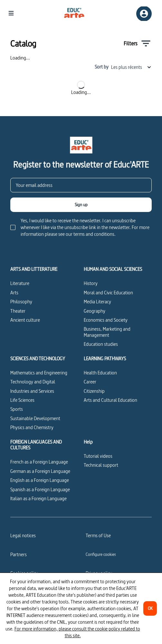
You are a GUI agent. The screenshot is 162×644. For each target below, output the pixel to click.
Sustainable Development (35, 418)
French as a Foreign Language (39, 462)
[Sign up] (81, 205)
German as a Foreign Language (40, 471)
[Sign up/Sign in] (144, 14)
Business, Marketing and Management (107, 332)
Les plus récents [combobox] (131, 67)
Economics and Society (106, 320)
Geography (95, 311)
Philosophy (21, 302)
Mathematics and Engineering (39, 373)
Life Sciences (22, 400)
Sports (17, 409)
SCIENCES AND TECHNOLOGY (38, 359)
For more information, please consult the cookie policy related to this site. (77, 632)
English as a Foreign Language (40, 480)
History (91, 283)
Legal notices (23, 535)
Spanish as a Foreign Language (40, 489)
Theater (18, 311)
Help (88, 442)
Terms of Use (98, 535)
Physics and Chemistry (32, 427)
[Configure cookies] (101, 554)
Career (90, 382)
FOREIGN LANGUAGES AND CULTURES (36, 445)
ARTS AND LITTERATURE (34, 269)
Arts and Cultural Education (110, 400)
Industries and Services (32, 391)
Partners (19, 554)
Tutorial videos (98, 456)
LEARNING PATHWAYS (105, 359)
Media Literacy (97, 302)
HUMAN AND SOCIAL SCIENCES (113, 269)
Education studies (101, 344)
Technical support (101, 465)
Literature (20, 283)
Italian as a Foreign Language (38, 498)
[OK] (150, 608)
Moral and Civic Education (108, 293)
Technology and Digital (33, 382)
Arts (14, 293)
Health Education (100, 373)
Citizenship (94, 391)
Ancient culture (25, 320)
